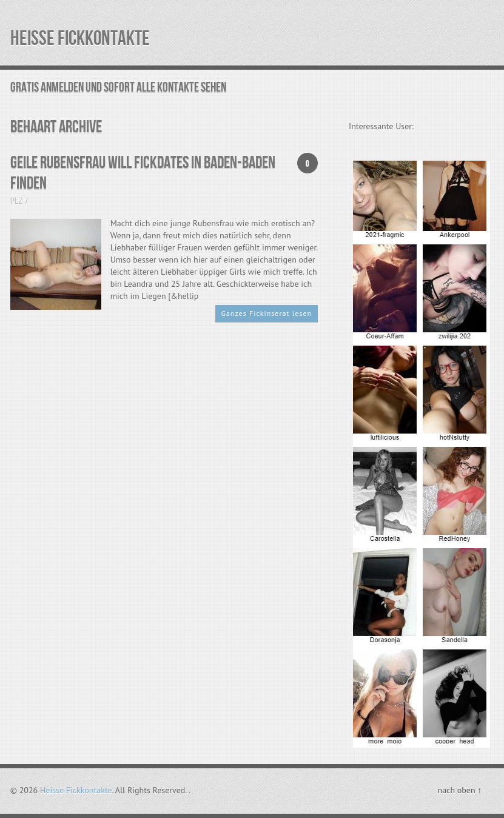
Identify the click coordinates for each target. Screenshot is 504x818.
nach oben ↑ (459, 790)
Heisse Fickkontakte (80, 39)
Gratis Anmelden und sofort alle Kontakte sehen (118, 88)
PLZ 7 (20, 201)
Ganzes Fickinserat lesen (267, 313)
